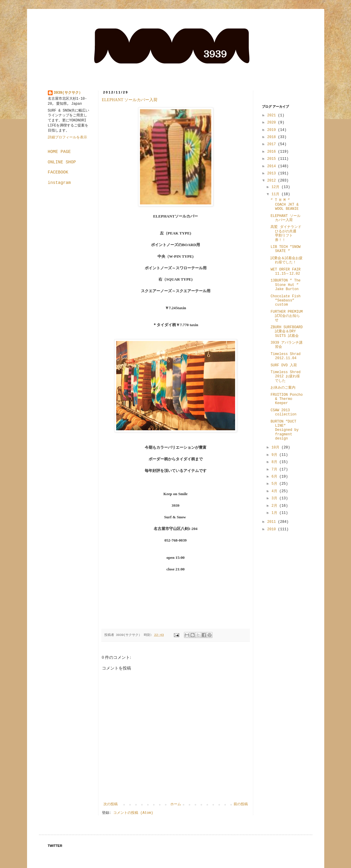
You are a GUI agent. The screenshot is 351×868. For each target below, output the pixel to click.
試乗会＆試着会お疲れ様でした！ (287, 260)
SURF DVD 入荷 (284, 365)
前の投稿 (241, 804)
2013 (273, 173)
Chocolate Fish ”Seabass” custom (285, 301)
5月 (275, 484)
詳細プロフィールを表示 (67, 137)
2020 (273, 123)
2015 (273, 159)
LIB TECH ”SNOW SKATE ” (285, 249)
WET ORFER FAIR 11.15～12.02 (285, 272)
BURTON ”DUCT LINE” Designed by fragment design (284, 430)
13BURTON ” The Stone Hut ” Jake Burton (285, 285)
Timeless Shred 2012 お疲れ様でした (285, 377)
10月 (276, 448)
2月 (275, 506)
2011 (273, 522)
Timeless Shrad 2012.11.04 (285, 356)
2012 (273, 181)
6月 (275, 477)
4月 (275, 491)
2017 (273, 144)
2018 (273, 137)
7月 (275, 470)
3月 (275, 498)
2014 (273, 166)
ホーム (176, 804)
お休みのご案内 (283, 388)
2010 (273, 529)
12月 (276, 187)
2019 (273, 130)
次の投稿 (111, 804)
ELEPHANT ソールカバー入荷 (130, 100)
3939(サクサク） (68, 93)
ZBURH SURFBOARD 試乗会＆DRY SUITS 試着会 (287, 332)
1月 (275, 513)
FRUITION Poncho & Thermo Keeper (287, 399)
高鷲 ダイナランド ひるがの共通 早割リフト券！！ (286, 233)
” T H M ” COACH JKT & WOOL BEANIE (284, 205)
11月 (276, 194)
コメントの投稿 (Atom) (133, 813)
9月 (275, 455)
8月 (275, 462)
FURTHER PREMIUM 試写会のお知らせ (287, 316)
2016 (273, 152)
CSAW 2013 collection (283, 412)
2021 (273, 115)
